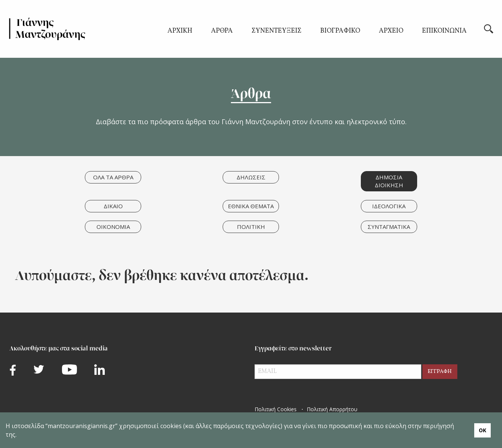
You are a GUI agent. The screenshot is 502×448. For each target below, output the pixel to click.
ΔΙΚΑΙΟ (113, 206)
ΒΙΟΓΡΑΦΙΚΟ (340, 32)
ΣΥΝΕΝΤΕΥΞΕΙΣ (277, 32)
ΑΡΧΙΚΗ (180, 32)
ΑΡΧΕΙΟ (391, 32)
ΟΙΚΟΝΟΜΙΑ (113, 227)
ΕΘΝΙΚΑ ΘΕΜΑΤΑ (251, 206)
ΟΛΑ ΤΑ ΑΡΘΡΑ (113, 177)
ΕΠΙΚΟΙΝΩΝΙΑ (444, 32)
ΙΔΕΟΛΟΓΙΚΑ (389, 206)
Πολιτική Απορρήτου (332, 409)
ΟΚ (482, 430)
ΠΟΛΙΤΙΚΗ (251, 227)
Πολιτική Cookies (276, 409)
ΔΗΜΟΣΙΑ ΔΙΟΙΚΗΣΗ (389, 181)
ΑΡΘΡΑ (222, 32)
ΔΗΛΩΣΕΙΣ (251, 177)
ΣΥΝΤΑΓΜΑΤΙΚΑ (389, 227)
